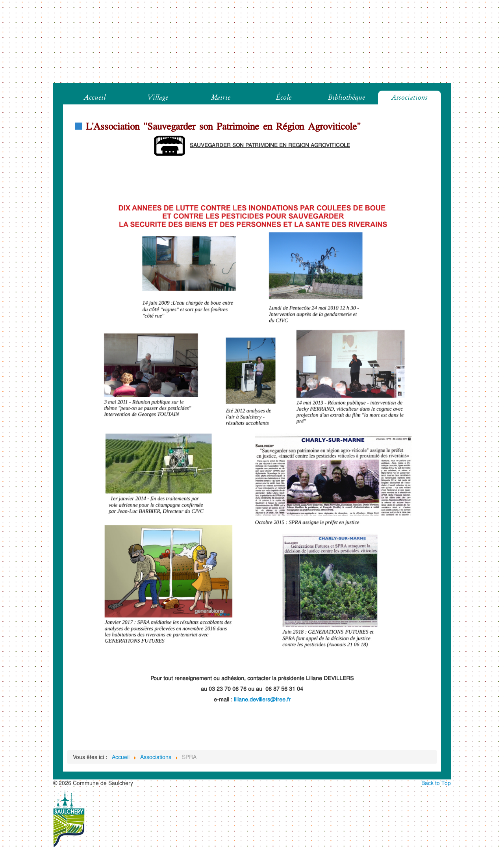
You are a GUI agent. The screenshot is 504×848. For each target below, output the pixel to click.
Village (158, 97)
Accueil (95, 97)
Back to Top (436, 783)
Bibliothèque (346, 97)
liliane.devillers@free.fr (262, 699)
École (284, 97)
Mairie (221, 97)
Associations (409, 97)
